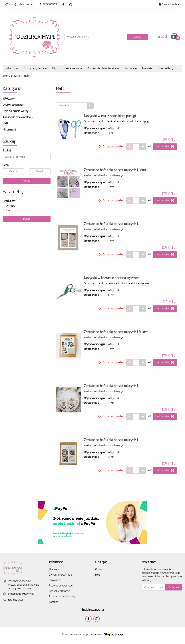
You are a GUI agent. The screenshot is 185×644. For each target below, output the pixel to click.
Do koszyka (165, 146)
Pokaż (27, 219)
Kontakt (53, 602)
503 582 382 (15, 600)
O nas (98, 569)
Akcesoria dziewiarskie (103, 68)
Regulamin (55, 580)
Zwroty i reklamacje (60, 575)
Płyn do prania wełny (67, 68)
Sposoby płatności (60, 591)
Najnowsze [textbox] (64, 106)
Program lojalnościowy (62, 597)
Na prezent (10, 130)
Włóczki (12, 68)
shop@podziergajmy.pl (21, 594)
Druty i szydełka (35, 68)
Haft (5, 124)
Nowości (148, 68)
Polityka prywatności (61, 586)
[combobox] (75, 106)
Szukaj (27, 181)
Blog (98, 575)
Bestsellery (166, 68)
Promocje (131, 68)
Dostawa (54, 569)
